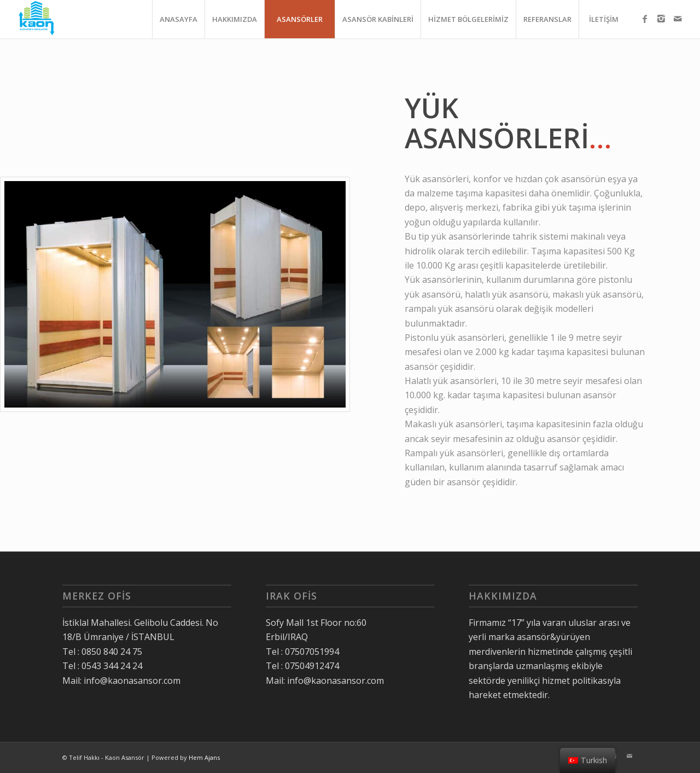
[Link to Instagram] (661, 19)
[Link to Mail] (678, 19)
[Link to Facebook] (645, 19)
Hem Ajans (204, 757)
